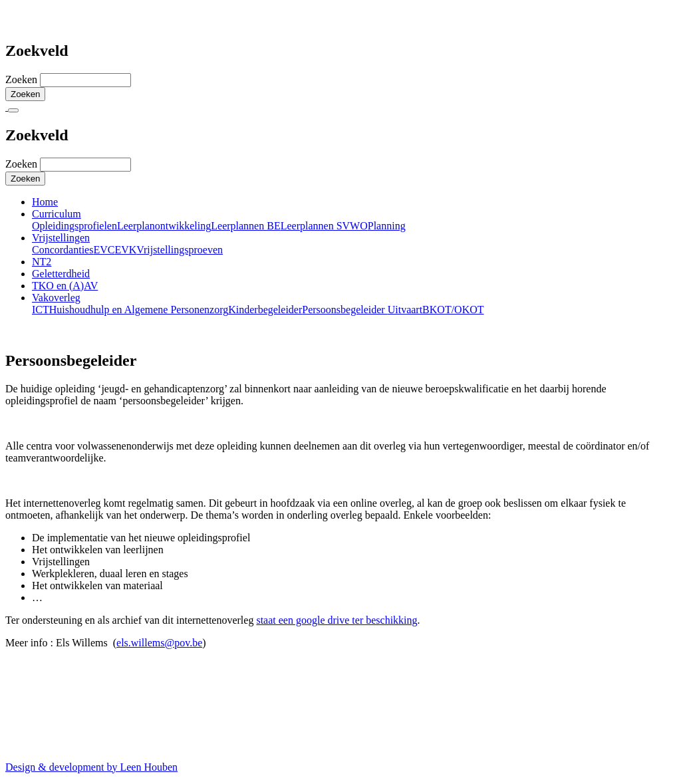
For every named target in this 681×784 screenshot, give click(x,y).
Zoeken (23, 79)
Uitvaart (405, 310)
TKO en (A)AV (65, 286)
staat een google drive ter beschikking (337, 620)
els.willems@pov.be (159, 643)
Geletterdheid (61, 274)
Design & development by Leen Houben (91, 767)
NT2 (42, 262)
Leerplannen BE (245, 226)
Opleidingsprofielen (74, 226)
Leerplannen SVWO (324, 226)
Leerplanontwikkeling (164, 226)
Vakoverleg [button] (56, 298)
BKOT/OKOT (453, 310)
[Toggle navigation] (13, 110)
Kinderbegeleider (265, 310)
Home (45, 202)
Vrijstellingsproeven (180, 250)
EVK (125, 250)
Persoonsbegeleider (344, 310)
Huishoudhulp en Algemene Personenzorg (139, 310)
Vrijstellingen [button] (61, 238)
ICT (41, 310)
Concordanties (63, 250)
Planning (387, 226)
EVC (104, 250)
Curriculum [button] (57, 214)
